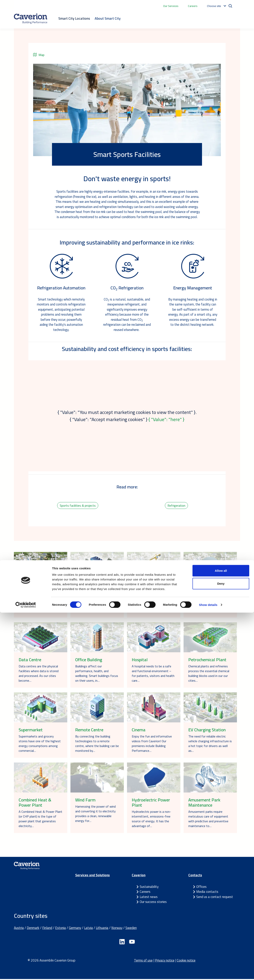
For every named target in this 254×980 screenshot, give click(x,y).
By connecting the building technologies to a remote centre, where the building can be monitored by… (97, 744)
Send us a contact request (215, 898)
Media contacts (207, 893)
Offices (201, 888)
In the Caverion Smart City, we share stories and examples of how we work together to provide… (39, 604)
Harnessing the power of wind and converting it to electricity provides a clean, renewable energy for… (95, 815)
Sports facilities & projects (78, 506)
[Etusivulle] (31, 19)
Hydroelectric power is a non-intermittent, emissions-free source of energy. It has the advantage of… (151, 820)
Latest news (149, 898)
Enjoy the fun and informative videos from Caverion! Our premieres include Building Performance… (152, 744)
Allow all (221, 938)
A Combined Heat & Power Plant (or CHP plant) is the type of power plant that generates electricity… (40, 820)
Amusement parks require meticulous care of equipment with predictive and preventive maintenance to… (208, 820)
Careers (193, 6)
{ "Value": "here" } (166, 419)
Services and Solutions (92, 876)
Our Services (171, 6)
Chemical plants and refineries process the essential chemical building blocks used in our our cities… (209, 674)
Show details (208, 972)
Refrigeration (176, 506)
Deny (221, 951)
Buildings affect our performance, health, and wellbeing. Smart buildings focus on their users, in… (97, 674)
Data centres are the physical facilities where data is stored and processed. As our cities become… (39, 674)
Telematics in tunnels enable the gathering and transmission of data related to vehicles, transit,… (210, 604)
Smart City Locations (74, 18)
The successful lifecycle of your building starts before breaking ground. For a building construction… (153, 604)
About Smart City (108, 18)
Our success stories (153, 903)
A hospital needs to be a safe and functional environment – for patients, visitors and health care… (153, 674)
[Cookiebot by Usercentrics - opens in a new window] (26, 972)
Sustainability (149, 888)
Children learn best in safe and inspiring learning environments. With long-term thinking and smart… (96, 604)
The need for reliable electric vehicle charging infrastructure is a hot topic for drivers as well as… (210, 744)
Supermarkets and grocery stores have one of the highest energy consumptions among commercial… (40, 744)
